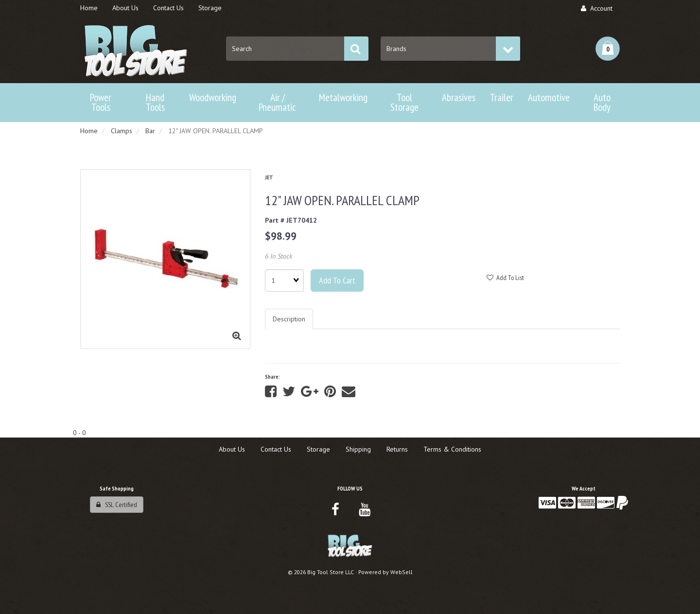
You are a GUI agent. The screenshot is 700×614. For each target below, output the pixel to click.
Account (597, 8)
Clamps (122, 131)
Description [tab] (289, 319)
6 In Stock (279, 256)
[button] (608, 49)
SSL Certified (117, 505)
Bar (150, 131)
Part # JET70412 (291, 220)
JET (269, 177)
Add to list (505, 278)
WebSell (402, 572)
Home (89, 131)
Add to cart (337, 280)
